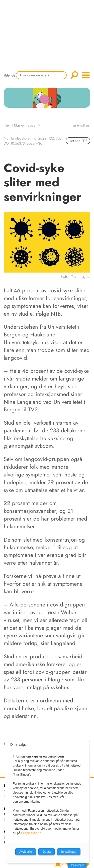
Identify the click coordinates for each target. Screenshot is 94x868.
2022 (32, 125)
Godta (46, 852)
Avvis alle (26, 852)
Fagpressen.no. (31, 833)
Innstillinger (77, 865)
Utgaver (19, 125)
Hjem (8, 125)
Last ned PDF (78, 141)
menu (86, 75)
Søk (74, 75)
